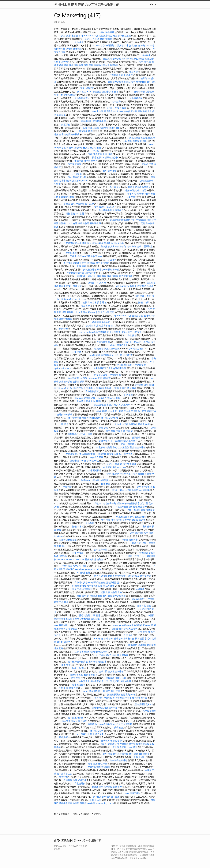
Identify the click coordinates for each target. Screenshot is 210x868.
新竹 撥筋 (142, 111)
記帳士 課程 (149, 138)
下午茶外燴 (100, 283)
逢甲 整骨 (66, 665)
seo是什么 (80, 299)
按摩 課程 (102, 302)
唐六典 (117, 405)
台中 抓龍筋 (130, 46)
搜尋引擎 (106, 243)
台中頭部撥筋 (136, 744)
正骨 (99, 270)
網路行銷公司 (83, 276)
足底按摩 (131, 441)
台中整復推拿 (79, 685)
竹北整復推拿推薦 (75, 273)
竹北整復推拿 (76, 675)
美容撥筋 (105, 246)
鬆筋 (143, 223)
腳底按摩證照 (140, 59)
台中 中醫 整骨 (134, 194)
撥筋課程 (107, 59)
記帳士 (57, 184)
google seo (83, 181)
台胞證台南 (116, 592)
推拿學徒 (79, 161)
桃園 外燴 (126, 625)
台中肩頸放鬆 (136, 98)
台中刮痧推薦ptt (82, 98)
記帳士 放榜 (76, 256)
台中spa (99, 724)
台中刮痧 (90, 523)
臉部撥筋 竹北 (128, 220)
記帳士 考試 (78, 527)
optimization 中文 (90, 36)
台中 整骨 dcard (84, 92)
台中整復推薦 (105, 210)
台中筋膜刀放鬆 (76, 718)
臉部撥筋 (91, 263)
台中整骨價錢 (70, 253)
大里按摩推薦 (103, 342)
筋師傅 (78, 652)
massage (92, 378)
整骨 (153, 194)
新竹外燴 (139, 385)
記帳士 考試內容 (100, 708)
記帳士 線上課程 (91, 128)
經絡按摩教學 (66, 319)
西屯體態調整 (70, 243)
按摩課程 (117, 59)
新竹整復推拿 (126, 276)
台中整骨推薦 (124, 36)
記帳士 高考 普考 (110, 92)
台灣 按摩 (85, 312)
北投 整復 (147, 527)
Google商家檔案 (82, 398)
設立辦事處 (125, 474)
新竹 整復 (86, 418)
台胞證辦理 (101, 454)
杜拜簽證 (87, 148)
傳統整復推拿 (123, 517)
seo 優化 (68, 415)
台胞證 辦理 (126, 447)
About (153, 4)
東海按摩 (117, 787)
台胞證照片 (118, 210)
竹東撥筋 (111, 454)
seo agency (127, 59)
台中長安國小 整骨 (70, 619)
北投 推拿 (76, 36)
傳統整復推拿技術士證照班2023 (116, 355)
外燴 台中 (103, 596)
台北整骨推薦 (110, 467)
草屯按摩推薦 (87, 88)
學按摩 (125, 540)
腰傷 (118, 454)
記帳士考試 (144, 302)
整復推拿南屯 (66, 803)
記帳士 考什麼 (92, 39)
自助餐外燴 (90, 273)
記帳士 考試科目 (129, 444)
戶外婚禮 (114, 75)
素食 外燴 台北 (108, 326)
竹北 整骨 (106, 484)
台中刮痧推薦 (79, 566)
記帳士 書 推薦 (105, 154)
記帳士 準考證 (126, 75)
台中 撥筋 (148, 533)
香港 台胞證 (85, 615)
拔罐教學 (106, 767)
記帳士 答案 (86, 434)
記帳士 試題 (78, 668)
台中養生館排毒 (145, 487)
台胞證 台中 (96, 256)
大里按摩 (131, 197)
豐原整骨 (133, 72)
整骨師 (144, 78)
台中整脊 (116, 102)
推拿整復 (146, 55)
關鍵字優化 (87, 121)
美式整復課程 (90, 270)
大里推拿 (115, 246)
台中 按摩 (93, 764)
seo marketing (123, 286)
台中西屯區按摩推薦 (137, 698)
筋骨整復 (61, 115)
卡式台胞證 (126, 332)
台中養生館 (66, 487)
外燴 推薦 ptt (127, 431)
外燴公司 (129, 190)
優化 (70, 177)
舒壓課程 (66, 125)
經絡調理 (113, 36)
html (96, 639)
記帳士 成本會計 (69, 223)
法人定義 (110, 207)
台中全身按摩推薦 (77, 662)
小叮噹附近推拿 (136, 349)
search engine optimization (88, 569)
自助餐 (151, 59)
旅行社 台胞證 (131, 490)
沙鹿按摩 (95, 480)
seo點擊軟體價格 (110, 158)
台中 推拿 (79, 42)
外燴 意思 (95, 312)
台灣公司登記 (108, 46)
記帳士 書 (75, 461)
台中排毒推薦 (100, 388)
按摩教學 (96, 158)
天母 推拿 (64, 602)
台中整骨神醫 (74, 418)
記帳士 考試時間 (99, 652)
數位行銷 (122, 678)
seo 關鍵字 (95, 355)
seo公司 (70, 299)
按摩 (142, 286)
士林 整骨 (66, 721)
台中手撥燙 (78, 553)
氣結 (96, 405)
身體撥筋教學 (147, 181)
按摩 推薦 (107, 276)
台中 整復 (128, 395)
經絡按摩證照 (136, 138)
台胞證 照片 (69, 204)
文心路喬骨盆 (75, 286)
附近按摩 (63, 329)
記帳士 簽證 (96, 800)
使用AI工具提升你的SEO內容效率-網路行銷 (87, 4)
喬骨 (132, 517)
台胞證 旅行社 (121, 424)
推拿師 (123, 246)
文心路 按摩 (147, 164)
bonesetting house (105, 803)
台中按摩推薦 (130, 111)
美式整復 (118, 727)
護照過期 (83, 721)
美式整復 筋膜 (86, 131)
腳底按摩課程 (70, 95)
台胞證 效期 (138, 316)
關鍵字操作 (73, 434)
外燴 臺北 (59, 134)
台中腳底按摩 (137, 533)
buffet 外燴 (115, 398)
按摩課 (115, 276)
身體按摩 (80, 204)
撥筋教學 (131, 82)
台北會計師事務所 (117, 368)
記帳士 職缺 (79, 382)
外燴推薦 (141, 46)
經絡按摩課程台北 (119, 345)
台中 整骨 (114, 639)
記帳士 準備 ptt (115, 464)
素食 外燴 (97, 148)
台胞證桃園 (96, 401)
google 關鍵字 (139, 520)
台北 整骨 (139, 296)
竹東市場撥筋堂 (106, 32)
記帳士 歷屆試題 (145, 246)
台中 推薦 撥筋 (108, 520)
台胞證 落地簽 (91, 161)
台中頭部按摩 (139, 365)
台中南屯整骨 (144, 411)
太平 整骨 (64, 424)
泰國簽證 (97, 92)
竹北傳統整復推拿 (68, 540)
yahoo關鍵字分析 (110, 270)
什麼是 (129, 556)
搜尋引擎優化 (140, 92)
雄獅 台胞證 (84, 223)
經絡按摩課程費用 (117, 82)
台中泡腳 (95, 151)
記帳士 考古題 (61, 62)
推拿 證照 (140, 639)
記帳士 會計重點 (74, 49)
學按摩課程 (111, 678)
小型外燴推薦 (138, 474)
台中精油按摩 (70, 454)
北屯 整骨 (81, 266)
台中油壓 (61, 299)
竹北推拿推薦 (117, 243)
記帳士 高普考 (90, 302)
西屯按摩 (146, 187)
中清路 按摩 (65, 36)
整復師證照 (100, 207)
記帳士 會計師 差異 (136, 510)
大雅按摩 (119, 46)
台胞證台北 (101, 662)
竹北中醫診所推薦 (68, 181)
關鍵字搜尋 (95, 223)
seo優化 (84, 461)
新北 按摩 (115, 691)
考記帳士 (124, 747)
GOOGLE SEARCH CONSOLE (71, 559)
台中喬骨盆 (115, 187)
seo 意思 (80, 214)
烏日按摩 (105, 312)
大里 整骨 (96, 615)
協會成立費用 (79, 263)
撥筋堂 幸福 (144, 424)
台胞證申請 (127, 454)
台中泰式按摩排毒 (110, 418)
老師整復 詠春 (70, 780)
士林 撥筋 (105, 691)
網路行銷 (96, 418)
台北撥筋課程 (76, 388)
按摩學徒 (144, 553)
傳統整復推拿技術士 (102, 322)
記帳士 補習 (140, 190)
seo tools (96, 46)
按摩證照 (104, 480)
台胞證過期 (113, 65)
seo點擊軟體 (106, 39)
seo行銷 (86, 256)
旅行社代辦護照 (124, 365)
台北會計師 (80, 784)
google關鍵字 (138, 599)
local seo (121, 467)
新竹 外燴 (121, 503)
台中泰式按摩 (96, 731)
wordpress (118, 111)
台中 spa (151, 82)
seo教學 (146, 194)
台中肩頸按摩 (114, 375)
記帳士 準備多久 (96, 734)
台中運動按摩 (95, 471)
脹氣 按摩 (68, 148)
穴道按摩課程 (142, 220)
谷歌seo (98, 503)
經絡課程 (70, 569)
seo (118, 128)
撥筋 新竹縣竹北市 (71, 312)
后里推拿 (112, 260)
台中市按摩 (98, 111)
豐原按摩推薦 (99, 121)
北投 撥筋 (132, 335)
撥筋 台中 (117, 741)
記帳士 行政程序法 (100, 398)
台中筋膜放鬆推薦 (86, 454)
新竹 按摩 (81, 596)
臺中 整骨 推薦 (129, 388)
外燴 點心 (62, 546)
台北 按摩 (77, 174)
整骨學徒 (133, 424)
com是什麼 (141, 82)
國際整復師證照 (107, 128)
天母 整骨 (128, 141)
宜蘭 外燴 (93, 154)
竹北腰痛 (101, 447)
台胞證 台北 (135, 543)
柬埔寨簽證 (115, 220)
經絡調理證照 (112, 583)
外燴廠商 (58, 648)
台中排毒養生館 (123, 520)
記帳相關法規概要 (116, 695)
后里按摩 (103, 36)
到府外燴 (85, 480)
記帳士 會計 (140, 757)
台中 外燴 (131, 246)
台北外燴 (90, 662)
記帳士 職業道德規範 (64, 197)
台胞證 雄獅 (141, 517)
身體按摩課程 (139, 447)
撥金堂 (76, 589)
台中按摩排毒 (74, 164)
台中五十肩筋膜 (118, 411)
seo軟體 (149, 625)
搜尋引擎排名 (135, 187)
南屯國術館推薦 (72, 134)
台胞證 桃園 (95, 243)
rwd (147, 46)
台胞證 (123, 108)
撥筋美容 (134, 286)
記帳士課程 (96, 276)
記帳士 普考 (113, 108)
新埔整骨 (108, 111)
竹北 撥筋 (146, 606)
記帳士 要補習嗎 (120, 629)
